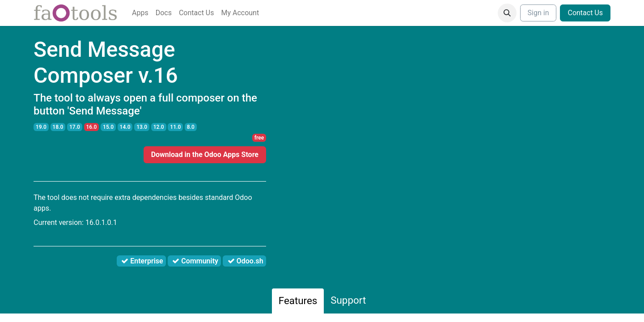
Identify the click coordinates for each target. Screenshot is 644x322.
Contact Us (585, 13)
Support (348, 300)
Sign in (538, 13)
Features (298, 301)
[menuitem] (140, 13)
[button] (507, 13)
